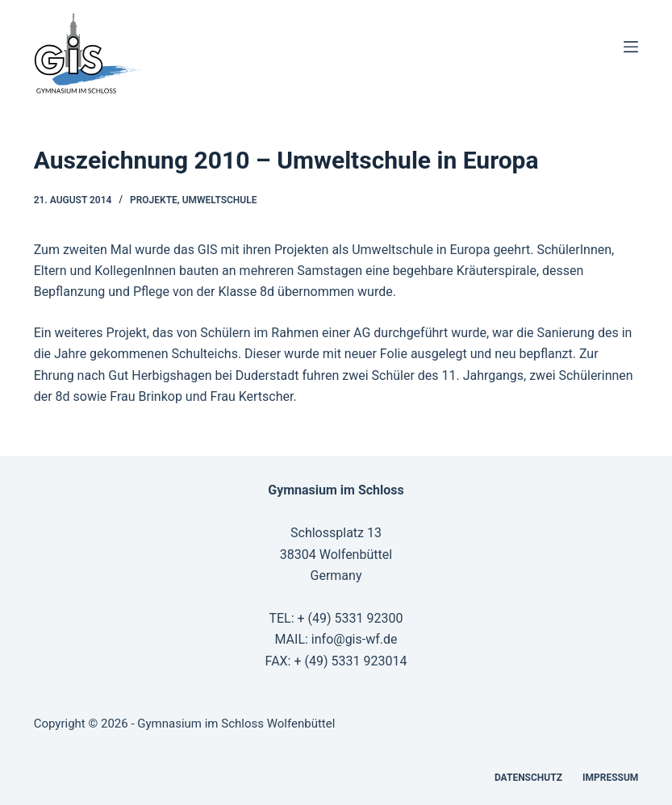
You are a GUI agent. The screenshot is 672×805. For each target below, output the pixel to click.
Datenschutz (528, 778)
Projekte (154, 200)
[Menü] (631, 47)
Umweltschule (220, 200)
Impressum (610, 778)
